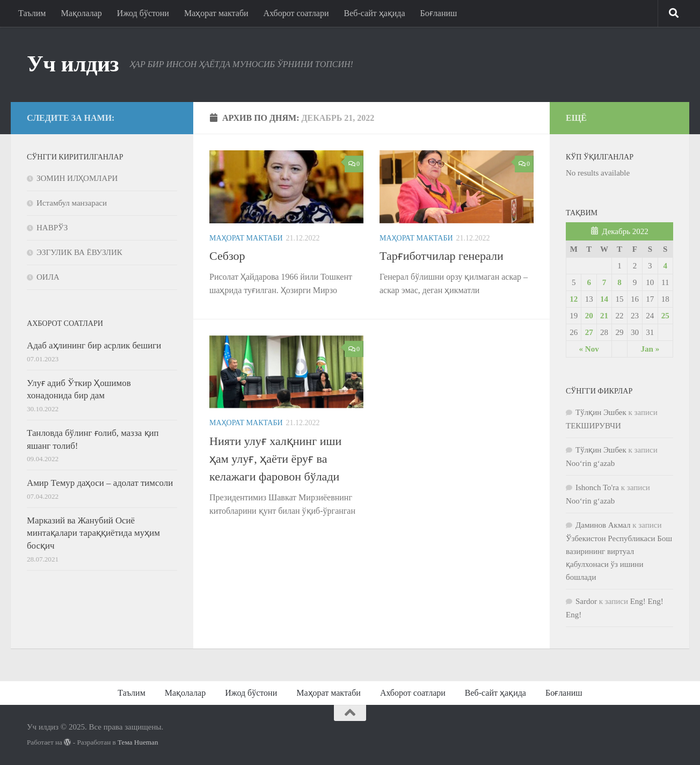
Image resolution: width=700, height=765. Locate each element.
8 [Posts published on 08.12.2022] (619, 282)
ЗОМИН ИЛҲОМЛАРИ (77, 178)
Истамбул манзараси (72, 203)
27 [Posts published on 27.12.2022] (589, 332)
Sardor (586, 601)
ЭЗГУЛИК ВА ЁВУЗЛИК (79, 252)
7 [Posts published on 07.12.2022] (604, 282)
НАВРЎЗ (52, 228)
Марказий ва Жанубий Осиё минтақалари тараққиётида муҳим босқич (93, 533)
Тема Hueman (138, 742)
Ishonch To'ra (597, 487)
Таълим (32, 13)
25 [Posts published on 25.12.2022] (665, 316)
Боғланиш (439, 13)
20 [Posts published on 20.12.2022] (589, 316)
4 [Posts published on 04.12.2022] (666, 266)
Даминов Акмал (603, 525)
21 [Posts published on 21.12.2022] (604, 316)
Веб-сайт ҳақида (375, 13)
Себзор (227, 256)
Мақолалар (81, 13)
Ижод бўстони (143, 13)
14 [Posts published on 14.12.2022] (604, 299)
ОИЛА (48, 277)
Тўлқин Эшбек (601, 412)
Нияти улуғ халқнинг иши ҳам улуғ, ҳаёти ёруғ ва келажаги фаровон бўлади (275, 459)
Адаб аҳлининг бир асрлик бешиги (94, 345)
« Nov (589, 349)
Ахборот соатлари (296, 13)
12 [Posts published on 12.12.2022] (574, 299)
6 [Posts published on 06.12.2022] (589, 282)
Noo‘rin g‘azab (590, 463)
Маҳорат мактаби (216, 13)
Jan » (650, 349)
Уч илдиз (73, 64)
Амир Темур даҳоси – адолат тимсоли (100, 483)
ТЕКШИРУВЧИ (593, 426)
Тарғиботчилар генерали (442, 256)
